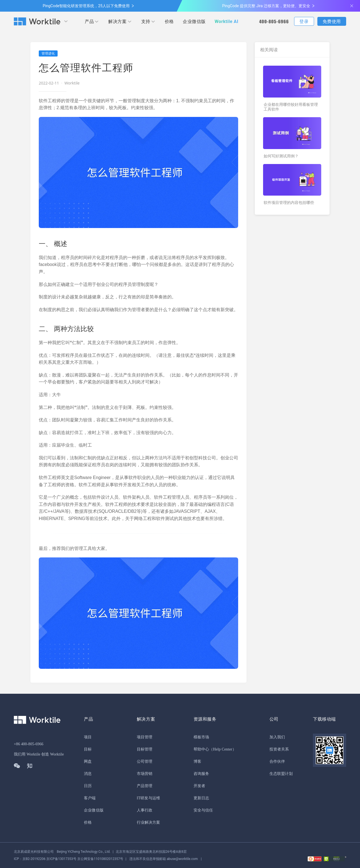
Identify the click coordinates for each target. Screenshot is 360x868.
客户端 (90, 798)
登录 (304, 21)
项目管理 (145, 737)
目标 (88, 749)
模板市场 (201, 737)
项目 (88, 737)
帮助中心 (201, 749)
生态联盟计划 (281, 774)
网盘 (88, 761)
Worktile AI (227, 21)
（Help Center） (223, 749)
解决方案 (117, 21)
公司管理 (145, 761)
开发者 (199, 786)
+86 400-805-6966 (29, 744)
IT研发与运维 (148, 798)
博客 (197, 761)
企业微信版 (194, 21)
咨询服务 (201, 774)
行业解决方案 (149, 822)
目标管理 (145, 749)
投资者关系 (279, 749)
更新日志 (201, 798)
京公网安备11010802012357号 (69, 859)
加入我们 (277, 737)
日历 (88, 786)
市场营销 (145, 774)
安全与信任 (203, 810)
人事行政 (145, 810)
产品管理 (145, 786)
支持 (146, 21)
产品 (89, 21)
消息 (88, 774)
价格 (169, 21)
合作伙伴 (277, 761)
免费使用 (332, 21)
